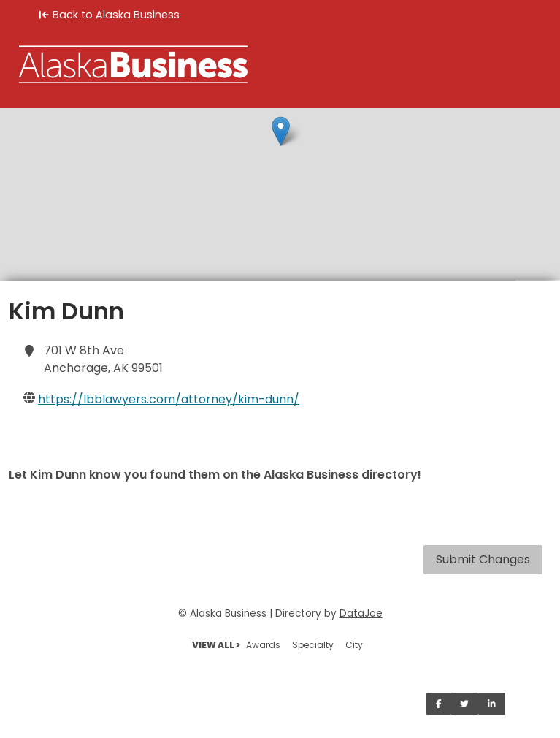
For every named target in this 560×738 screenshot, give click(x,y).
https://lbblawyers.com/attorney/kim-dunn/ (169, 399)
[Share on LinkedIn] (492, 704)
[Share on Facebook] (439, 704)
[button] (281, 131)
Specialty (313, 645)
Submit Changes (483, 559)
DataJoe (361, 613)
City (354, 645)
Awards (263, 645)
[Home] (280, 64)
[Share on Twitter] (464, 704)
